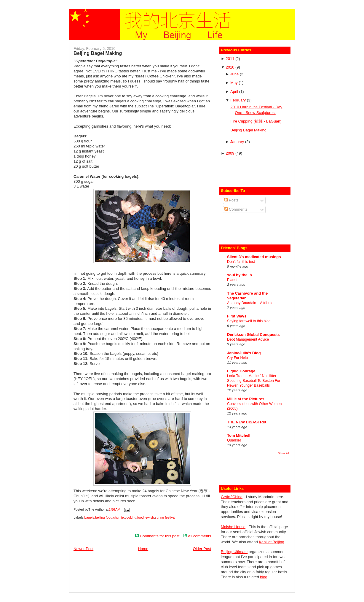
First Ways (237, 316)
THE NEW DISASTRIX (247, 422)
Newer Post (83, 549)
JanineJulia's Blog (244, 353)
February (239, 100)
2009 (230, 153)
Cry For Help (237, 358)
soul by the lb (240, 275)
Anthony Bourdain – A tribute (250, 303)
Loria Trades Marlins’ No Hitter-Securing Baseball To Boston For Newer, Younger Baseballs (254, 381)
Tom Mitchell (239, 435)
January (238, 142)
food (141, 517)
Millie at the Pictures (246, 399)
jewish (149, 517)
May (234, 83)
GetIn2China (232, 497)
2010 (230, 67)
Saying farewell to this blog (249, 321)
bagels (89, 517)
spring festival (165, 517)
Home (143, 549)
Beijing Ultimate (234, 552)
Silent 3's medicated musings (254, 257)
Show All (284, 453)
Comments (236, 209)
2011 (230, 59)
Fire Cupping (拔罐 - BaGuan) (256, 121)
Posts (232, 200)
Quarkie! (234, 440)
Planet (232, 280)
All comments (197, 536)
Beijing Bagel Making (98, 53)
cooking (131, 517)
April (235, 92)
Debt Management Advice (248, 339)
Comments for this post (157, 536)
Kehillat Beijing (271, 542)
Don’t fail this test (241, 262)
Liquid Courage (241, 371)
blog (264, 577)
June (235, 74)
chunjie (119, 517)
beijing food (104, 517)
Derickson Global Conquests (253, 335)
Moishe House (233, 527)
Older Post (202, 549)
